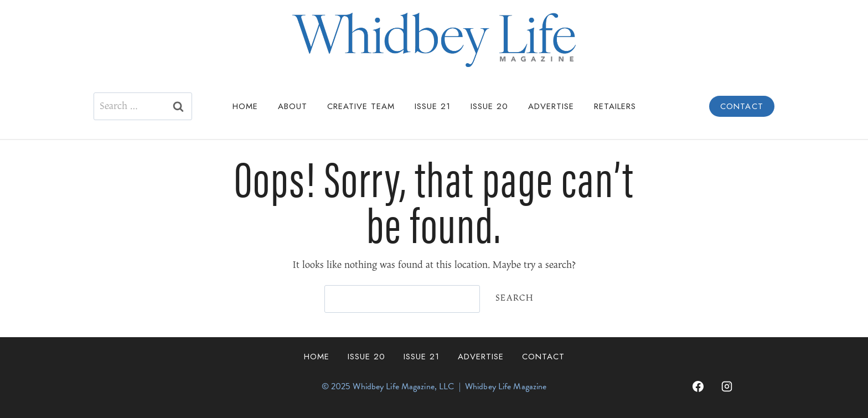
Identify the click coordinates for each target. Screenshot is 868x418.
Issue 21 (433, 106)
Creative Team (361, 106)
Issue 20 (489, 106)
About (293, 106)
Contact (742, 106)
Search (515, 298)
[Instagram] (727, 386)
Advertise (551, 106)
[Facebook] (698, 386)
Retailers (615, 106)
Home (245, 106)
